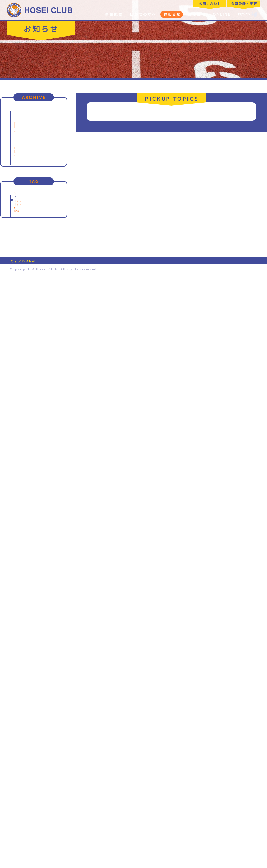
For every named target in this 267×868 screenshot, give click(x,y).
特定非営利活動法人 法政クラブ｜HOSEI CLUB (40, 10)
